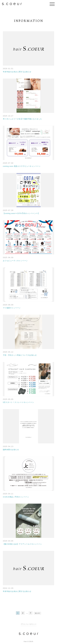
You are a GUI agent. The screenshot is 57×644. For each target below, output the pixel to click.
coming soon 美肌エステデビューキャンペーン (22, 166)
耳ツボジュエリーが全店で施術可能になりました (22, 119)
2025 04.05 (8, 541)
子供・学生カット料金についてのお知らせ (20, 355)
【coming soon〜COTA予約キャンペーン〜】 (21, 213)
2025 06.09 (8, 257)
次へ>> (38, 613)
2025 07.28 (8, 210)
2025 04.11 (8, 494)
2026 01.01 (8, 69)
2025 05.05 (8, 399)
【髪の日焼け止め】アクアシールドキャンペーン (22, 544)
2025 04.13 (8, 446)
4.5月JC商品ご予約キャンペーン (16, 497)
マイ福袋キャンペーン (12, 308)
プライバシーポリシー (29, 624)
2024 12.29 (8, 588)
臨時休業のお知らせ (11, 450)
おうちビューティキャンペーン (15, 261)
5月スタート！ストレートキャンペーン (18, 402)
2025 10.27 (8, 116)
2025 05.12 (8, 352)
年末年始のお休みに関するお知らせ (17, 72)
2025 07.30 (8, 163)
